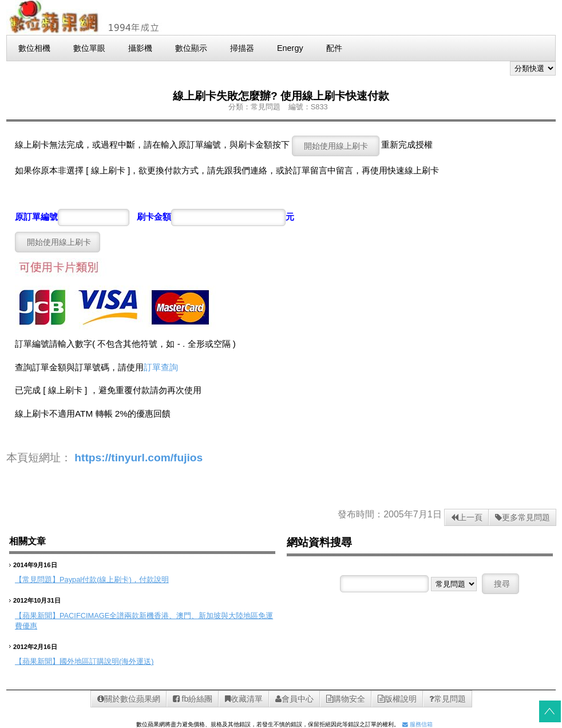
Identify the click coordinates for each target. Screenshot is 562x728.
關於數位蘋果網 (129, 699)
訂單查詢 (161, 367)
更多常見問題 (523, 517)
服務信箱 (417, 724)
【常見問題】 (37, 579)
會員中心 (294, 699)
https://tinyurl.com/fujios (138, 458)
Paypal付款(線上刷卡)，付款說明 (114, 579)
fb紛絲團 (193, 699)
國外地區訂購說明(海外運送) (107, 661)
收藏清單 (244, 699)
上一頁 (467, 517)
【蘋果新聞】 (37, 616)
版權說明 (397, 699)
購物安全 (346, 699)
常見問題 (448, 699)
